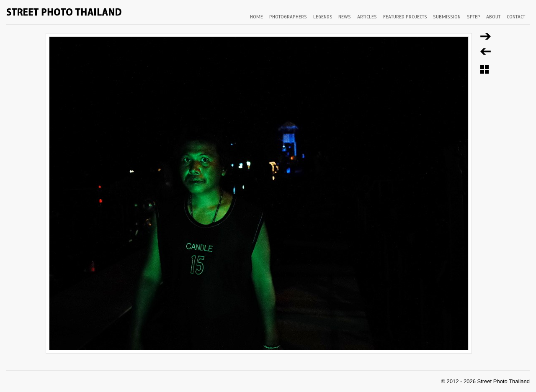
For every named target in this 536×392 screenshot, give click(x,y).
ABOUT (493, 17)
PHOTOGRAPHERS (288, 17)
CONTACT (516, 17)
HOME (256, 17)
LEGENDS (323, 17)
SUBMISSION (447, 17)
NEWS (345, 17)
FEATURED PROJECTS (405, 17)
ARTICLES (367, 17)
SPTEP (474, 17)
